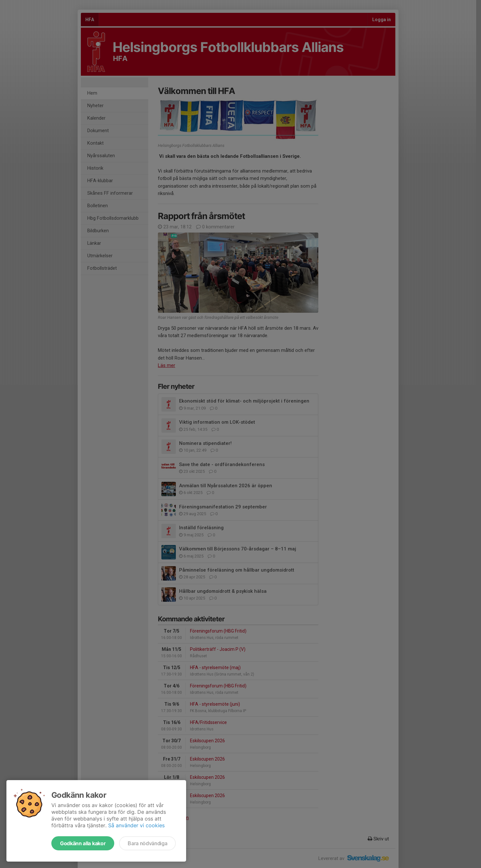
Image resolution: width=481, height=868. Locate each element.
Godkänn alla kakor (83, 843)
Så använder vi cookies (136, 825)
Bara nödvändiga (147, 843)
